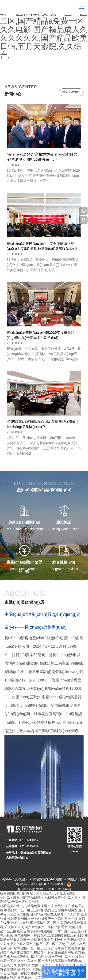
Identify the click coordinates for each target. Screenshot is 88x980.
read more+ (71, 92)
